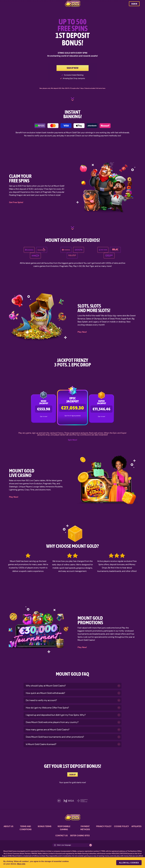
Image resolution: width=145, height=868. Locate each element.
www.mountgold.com (21, 851)
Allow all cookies (129, 863)
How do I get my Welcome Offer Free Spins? (47, 708)
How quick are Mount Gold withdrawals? (45, 693)
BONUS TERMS (45, 826)
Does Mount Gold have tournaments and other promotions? (55, 737)
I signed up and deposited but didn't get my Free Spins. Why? (56, 715)
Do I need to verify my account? (41, 700)
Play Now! (82, 332)
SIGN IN (134, 4)
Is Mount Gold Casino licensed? (41, 744)
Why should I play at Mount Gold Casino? (46, 686)
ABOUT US (8, 826)
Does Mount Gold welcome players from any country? (52, 722)
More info (21, 864)
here (104, 88)
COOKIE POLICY (121, 826)
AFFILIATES (136, 826)
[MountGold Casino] (73, 4)
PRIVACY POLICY (104, 826)
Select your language (62, 845)
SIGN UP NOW (73, 68)
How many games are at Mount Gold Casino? (48, 730)
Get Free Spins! (16, 202)
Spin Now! (73, 440)
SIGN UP (72, 774)
